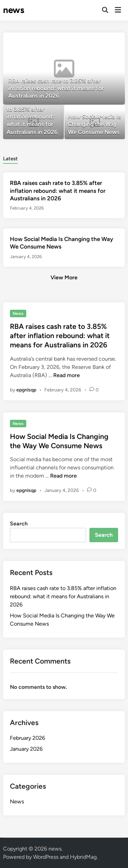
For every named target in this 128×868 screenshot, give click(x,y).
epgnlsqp (26, 390)
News (18, 313)
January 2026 (26, 749)
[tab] (10, 158)
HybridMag (83, 857)
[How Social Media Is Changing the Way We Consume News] (95, 122)
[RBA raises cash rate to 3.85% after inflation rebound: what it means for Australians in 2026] (64, 69)
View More (64, 277)
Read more (67, 375)
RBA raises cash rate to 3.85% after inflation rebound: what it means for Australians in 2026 (58, 190)
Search (19, 524)
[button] (110, 41)
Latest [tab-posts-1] (10, 159)
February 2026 (27, 738)
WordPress (46, 857)
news (14, 10)
